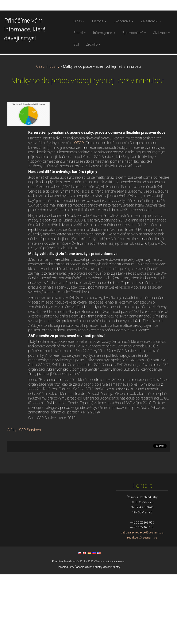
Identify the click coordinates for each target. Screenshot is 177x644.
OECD (79, 214)
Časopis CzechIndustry (88, 638)
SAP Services (30, 501)
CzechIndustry (48, 138)
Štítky (12, 501)
